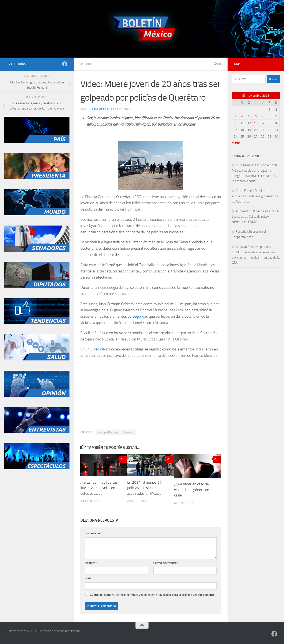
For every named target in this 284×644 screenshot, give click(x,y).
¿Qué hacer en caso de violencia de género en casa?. (192, 490)
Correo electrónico (166, 563)
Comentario (93, 533)
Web (88, 578)
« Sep (236, 143)
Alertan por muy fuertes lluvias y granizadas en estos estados (99, 488)
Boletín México (98, 109)
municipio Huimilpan (108, 432)
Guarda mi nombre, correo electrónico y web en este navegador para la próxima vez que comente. (153, 595)
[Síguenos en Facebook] (65, 64)
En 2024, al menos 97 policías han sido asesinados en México (144, 488)
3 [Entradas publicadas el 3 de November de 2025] (235, 116)
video (95, 349)
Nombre (91, 563)
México (86, 64)
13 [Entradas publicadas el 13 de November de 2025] (256, 123)
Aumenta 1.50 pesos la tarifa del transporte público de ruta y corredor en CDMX (255, 217)
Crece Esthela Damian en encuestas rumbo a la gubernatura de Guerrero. (255, 196)
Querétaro (129, 432)
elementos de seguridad (129, 316)
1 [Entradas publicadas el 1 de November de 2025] (269, 110)
